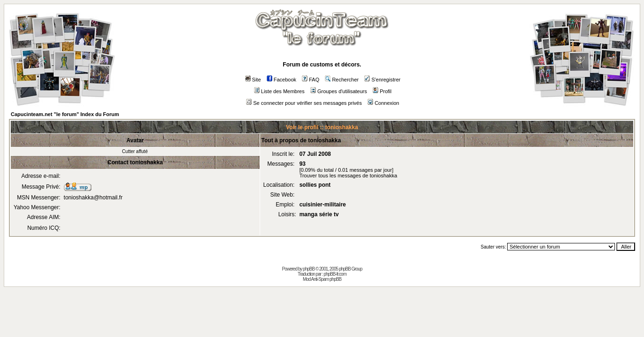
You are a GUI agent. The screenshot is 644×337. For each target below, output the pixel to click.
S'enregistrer (382, 80)
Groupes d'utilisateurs (339, 91)
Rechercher (342, 80)
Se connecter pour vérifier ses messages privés (304, 103)
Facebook (281, 80)
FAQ (311, 80)
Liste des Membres (279, 91)
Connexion (383, 103)
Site (253, 80)
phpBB (309, 269)
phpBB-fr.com (335, 274)
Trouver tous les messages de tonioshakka (348, 176)
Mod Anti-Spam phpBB (322, 279)
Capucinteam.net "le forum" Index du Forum (65, 114)
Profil (382, 91)
